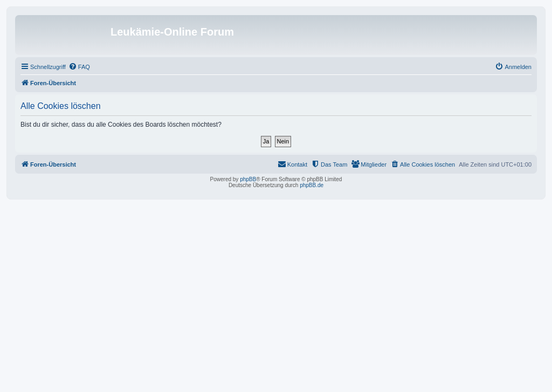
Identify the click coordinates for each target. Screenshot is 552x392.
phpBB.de (312, 185)
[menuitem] (79, 67)
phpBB (248, 179)
